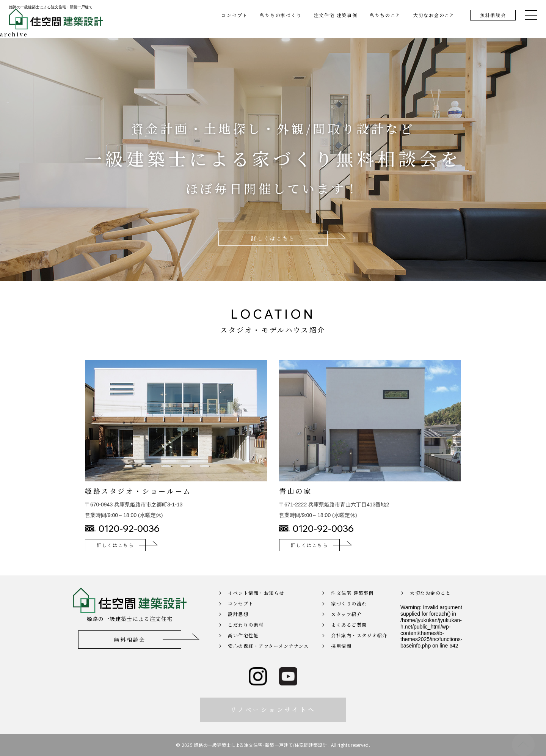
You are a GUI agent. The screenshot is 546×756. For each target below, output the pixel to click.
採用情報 (341, 657)
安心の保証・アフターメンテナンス (268, 657)
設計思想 (238, 625)
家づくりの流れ (349, 615)
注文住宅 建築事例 (336, 15)
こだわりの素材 (246, 636)
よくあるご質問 (349, 636)
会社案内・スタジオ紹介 (359, 647)
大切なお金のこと (434, 15)
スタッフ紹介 (346, 625)
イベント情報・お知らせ (256, 604)
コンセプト (235, 15)
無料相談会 (493, 15)
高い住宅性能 (243, 647)
